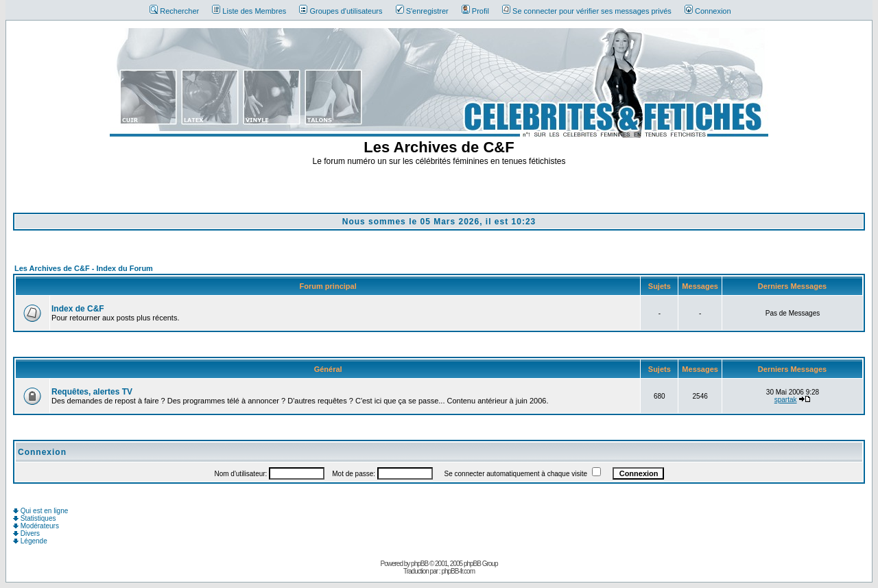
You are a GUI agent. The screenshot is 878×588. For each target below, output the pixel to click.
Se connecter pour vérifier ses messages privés (587, 11)
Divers (26, 533)
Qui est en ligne (40, 511)
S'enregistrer (422, 11)
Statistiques (34, 518)
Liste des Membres (249, 11)
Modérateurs (36, 526)
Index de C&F (78, 309)
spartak (786, 400)
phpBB (419, 564)
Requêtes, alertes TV (92, 392)
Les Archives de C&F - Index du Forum (84, 268)
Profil (475, 11)
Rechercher (174, 11)
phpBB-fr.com (458, 571)
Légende (30, 541)
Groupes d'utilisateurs (341, 11)
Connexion (708, 11)
